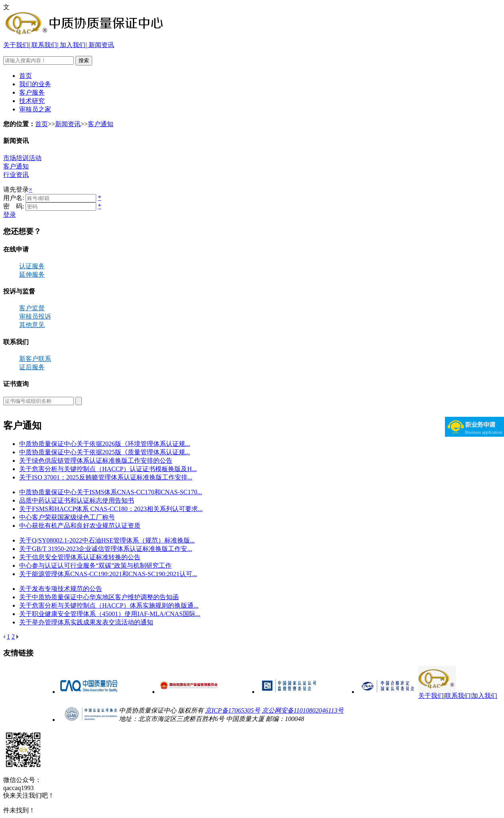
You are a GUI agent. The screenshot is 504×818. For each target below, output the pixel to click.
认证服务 (32, 266)
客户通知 (101, 124)
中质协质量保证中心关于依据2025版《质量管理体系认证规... (105, 452)
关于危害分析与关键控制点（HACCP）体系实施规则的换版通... (109, 605)
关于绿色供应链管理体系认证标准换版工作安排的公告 (96, 460)
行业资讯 (16, 175)
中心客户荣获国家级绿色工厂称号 (67, 517)
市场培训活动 (22, 158)
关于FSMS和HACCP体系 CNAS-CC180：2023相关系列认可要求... (111, 509)
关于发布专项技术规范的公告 (61, 589)
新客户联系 (35, 359)
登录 (10, 215)
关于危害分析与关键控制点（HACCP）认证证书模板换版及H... (108, 469)
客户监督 (32, 308)
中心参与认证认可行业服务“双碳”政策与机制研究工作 (95, 565)
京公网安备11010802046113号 (303, 710)
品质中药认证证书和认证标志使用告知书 (77, 500)
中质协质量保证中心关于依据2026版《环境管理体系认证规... (105, 444)
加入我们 (72, 45)
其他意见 (32, 325)
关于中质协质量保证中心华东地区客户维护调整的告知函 (99, 597)
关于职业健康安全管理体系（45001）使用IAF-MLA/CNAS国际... (110, 614)
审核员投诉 (35, 316)
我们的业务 (35, 84)
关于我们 (16, 45)
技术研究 (32, 101)
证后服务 (32, 367)
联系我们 (43, 45)
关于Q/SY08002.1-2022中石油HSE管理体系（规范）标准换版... (107, 540)
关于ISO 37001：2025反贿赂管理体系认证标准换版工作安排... (106, 477)
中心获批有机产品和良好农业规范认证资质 (80, 526)
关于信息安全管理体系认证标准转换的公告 (80, 557)
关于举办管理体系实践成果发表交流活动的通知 (86, 622)
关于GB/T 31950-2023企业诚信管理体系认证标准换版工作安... (106, 549)
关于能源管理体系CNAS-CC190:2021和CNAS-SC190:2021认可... (108, 574)
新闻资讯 (101, 45)
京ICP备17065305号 (233, 710)
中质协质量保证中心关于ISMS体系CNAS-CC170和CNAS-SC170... (111, 492)
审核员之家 (35, 109)
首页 (26, 76)
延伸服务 (32, 274)
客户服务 (32, 92)
